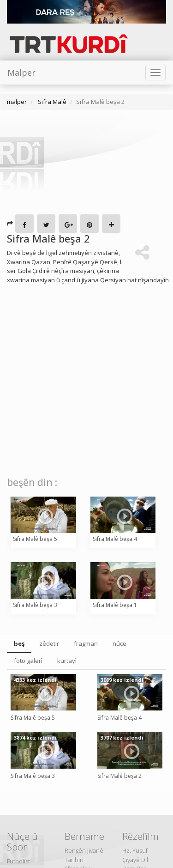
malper (17, 102)
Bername (84, 836)
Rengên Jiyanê (84, 850)
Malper (21, 73)
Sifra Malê (51, 102)
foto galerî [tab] (28, 661)
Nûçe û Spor (22, 841)
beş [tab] (19, 643)
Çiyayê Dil (135, 860)
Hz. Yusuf (135, 850)
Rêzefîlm (140, 836)
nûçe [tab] (119, 643)
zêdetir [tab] (49, 643)
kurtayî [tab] (67, 661)
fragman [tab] (86, 643)
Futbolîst (18, 861)
